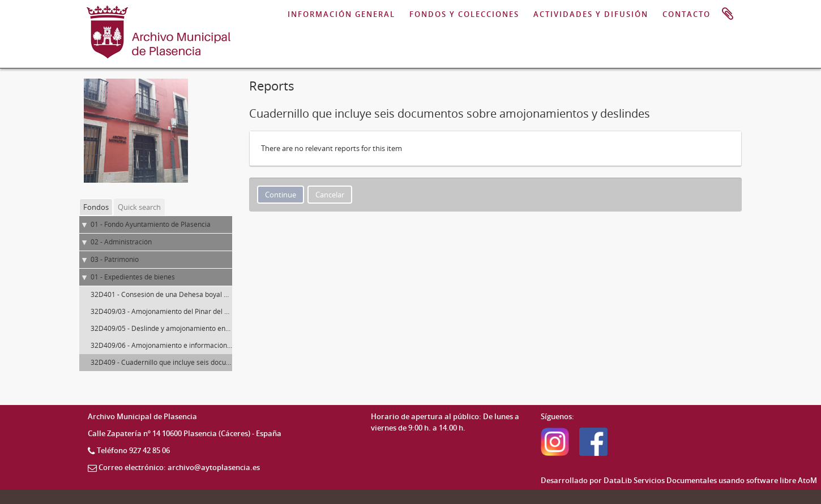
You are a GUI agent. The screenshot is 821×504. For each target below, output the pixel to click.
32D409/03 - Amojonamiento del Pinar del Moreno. (171, 311)
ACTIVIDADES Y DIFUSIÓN (591, 14)
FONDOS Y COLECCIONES (464, 14)
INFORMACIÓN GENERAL (341, 14)
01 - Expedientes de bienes (133, 277)
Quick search (139, 207)
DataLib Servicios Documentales (660, 480)
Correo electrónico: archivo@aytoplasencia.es (179, 467)
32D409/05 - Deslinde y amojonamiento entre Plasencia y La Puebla (197, 328)
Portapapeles (728, 14)
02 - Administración (121, 242)
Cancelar (330, 195)
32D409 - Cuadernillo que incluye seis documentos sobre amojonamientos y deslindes (226, 362)
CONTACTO (687, 14)
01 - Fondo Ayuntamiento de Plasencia (151, 224)
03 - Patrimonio (115, 259)
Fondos (96, 207)
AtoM (807, 480)
